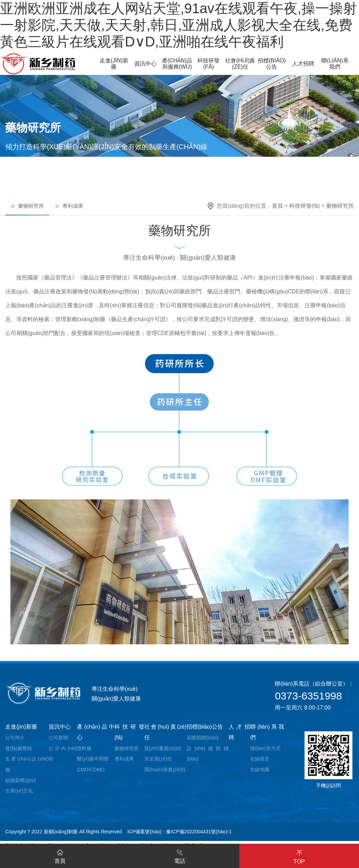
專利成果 (124, 759)
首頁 (277, 206)
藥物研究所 (340, 206)
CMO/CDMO (91, 770)
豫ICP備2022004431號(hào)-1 (199, 832)
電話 (180, 855)
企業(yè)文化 (19, 791)
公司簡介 (15, 738)
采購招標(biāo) (203, 738)
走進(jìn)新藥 (21, 727)
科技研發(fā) (305, 206)
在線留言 (260, 759)
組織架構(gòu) (21, 781)
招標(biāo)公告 (205, 727)
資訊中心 (60, 727)
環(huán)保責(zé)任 (165, 770)
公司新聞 (58, 738)
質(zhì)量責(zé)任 (163, 749)
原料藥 (84, 749)
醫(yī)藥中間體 (93, 759)
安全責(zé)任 (158, 759)
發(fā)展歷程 (19, 749)
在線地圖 (260, 770)
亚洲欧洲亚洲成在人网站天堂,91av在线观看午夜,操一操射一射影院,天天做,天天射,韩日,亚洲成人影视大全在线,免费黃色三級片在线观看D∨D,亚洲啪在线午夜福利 (178, 25)
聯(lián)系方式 (265, 749)
